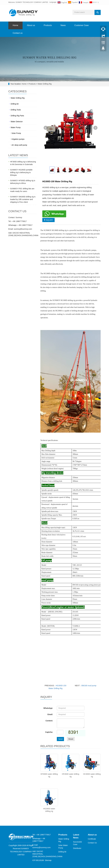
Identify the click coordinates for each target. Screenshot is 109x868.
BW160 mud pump (89, 686)
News (63, 25)
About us (31, 25)
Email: (50, 714)
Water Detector (17, 122)
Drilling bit (15, 104)
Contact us (18, 33)
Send (60, 739)
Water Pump (16, 127)
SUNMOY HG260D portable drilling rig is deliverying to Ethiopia (21, 172)
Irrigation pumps (18, 139)
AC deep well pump (19, 145)
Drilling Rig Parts (17, 116)
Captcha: (49, 732)
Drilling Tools (16, 110)
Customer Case (81, 25)
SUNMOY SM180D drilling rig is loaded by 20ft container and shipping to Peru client (23, 199)
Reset (71, 739)
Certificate (92, 839)
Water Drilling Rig (44, 84)
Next (95, 128)
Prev (46, 128)
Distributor (77, 848)
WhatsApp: (48, 708)
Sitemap (48, 860)
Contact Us (92, 843)
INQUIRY (48, 220)
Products (48, 25)
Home (15, 25)
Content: (49, 721)
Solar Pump (16, 133)
